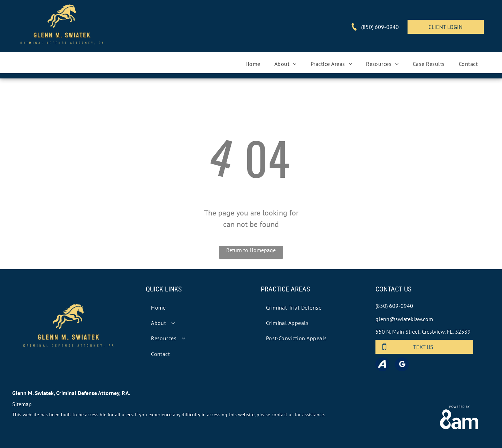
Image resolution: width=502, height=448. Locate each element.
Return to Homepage (251, 250)
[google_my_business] (402, 365)
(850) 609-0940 (394, 306)
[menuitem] (253, 64)
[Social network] (382, 365)
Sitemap (22, 404)
